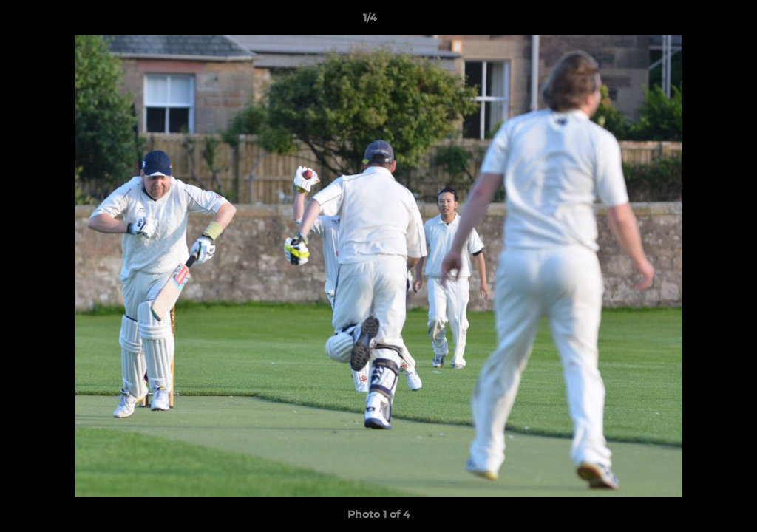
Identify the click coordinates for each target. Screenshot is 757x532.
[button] (695, 21)
